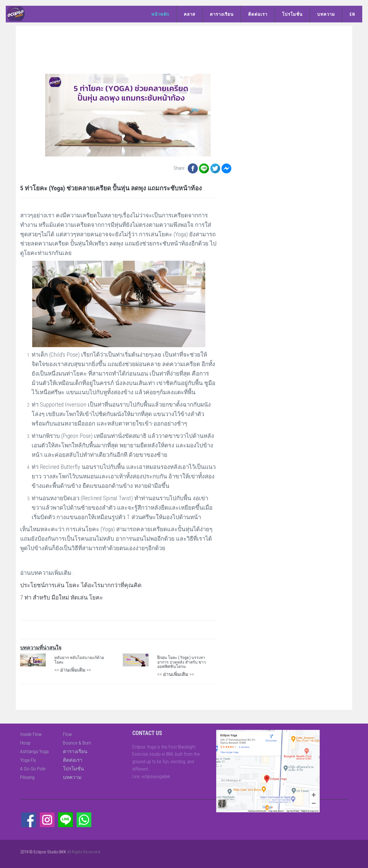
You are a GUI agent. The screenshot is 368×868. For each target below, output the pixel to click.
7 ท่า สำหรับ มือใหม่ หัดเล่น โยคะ (62, 598)
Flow (67, 734)
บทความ (326, 14)
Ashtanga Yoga (34, 751)
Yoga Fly (28, 760)
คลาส (189, 14)
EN (352, 14)
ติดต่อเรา (258, 14)
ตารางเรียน (222, 14)
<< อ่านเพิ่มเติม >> (73, 670)
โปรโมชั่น (292, 14)
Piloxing (27, 777)
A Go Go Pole (33, 769)
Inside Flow (31, 734)
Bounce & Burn (77, 743)
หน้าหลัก (160, 14)
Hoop (25, 743)
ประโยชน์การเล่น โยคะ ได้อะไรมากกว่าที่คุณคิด (81, 585)
